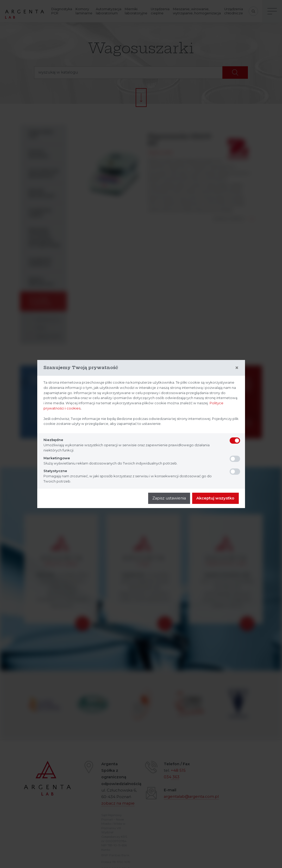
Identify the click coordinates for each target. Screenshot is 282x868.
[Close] (237, 368)
